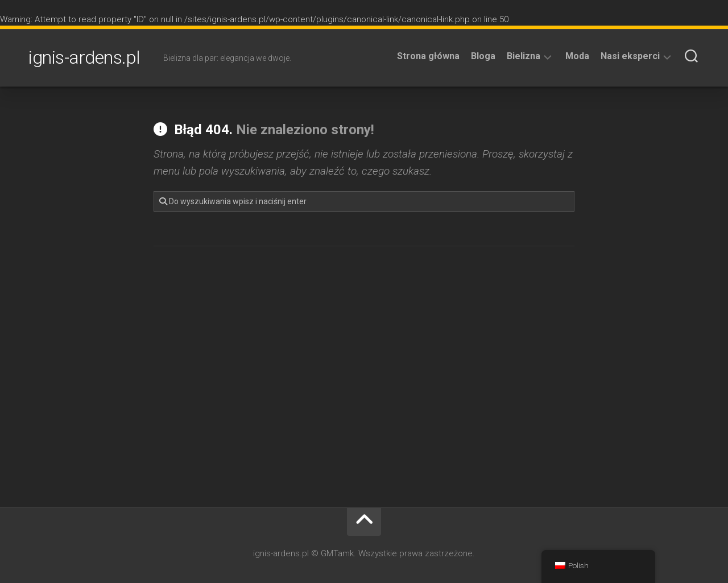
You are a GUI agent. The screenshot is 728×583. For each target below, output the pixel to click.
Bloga (483, 56)
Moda (577, 56)
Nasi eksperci (630, 56)
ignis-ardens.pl (84, 57)
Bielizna (524, 56)
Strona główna (428, 56)
